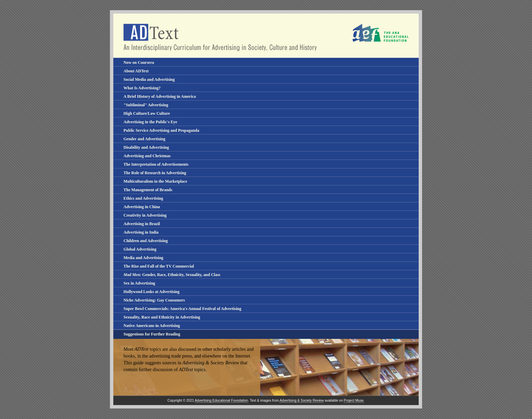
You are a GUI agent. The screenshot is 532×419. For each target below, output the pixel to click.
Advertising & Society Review (302, 400)
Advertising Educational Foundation (221, 400)
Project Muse (354, 400)
